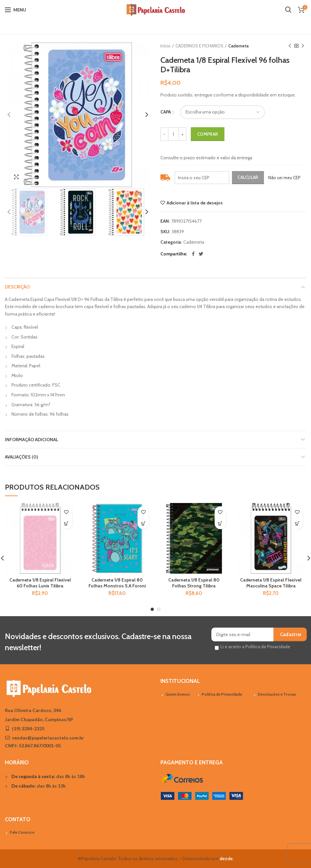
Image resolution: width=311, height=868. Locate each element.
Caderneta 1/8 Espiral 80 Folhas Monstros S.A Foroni (117, 583)
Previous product (290, 46)
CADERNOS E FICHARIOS (199, 46)
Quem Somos (178, 694)
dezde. (227, 859)
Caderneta (238, 46)
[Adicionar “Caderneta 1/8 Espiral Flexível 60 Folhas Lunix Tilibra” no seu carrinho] (66, 523)
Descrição (17, 287)
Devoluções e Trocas (277, 694)
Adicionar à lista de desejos (195, 203)
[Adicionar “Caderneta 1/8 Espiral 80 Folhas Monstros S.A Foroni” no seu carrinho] (143, 523)
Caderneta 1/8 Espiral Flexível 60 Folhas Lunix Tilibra (40, 583)
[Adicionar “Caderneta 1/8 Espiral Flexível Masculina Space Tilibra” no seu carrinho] (297, 523)
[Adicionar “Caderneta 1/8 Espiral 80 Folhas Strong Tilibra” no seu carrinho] (220, 523)
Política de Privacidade (222, 694)
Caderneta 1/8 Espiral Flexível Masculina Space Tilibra (271, 583)
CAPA (166, 112)
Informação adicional (32, 440)
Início (165, 46)
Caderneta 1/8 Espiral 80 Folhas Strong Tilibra (194, 583)
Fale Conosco (22, 832)
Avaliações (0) (21, 457)
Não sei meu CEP (284, 178)
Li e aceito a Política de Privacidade (255, 647)
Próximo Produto (303, 46)
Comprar (208, 134)
